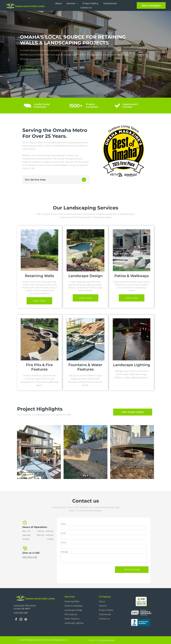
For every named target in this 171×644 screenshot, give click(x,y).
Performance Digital (107, 640)
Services (103, 606)
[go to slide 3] (87, 476)
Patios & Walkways (74, 606)
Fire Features (71, 614)
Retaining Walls (72, 601)
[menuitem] (58, 3)
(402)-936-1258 (30, 557)
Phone (64, 542)
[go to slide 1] (84, 476)
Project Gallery (106, 610)
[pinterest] (26, 620)
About (102, 601)
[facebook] (16, 620)
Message (65, 552)
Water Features (72, 619)
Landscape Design (73, 610)
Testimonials (105, 614)
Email (63, 533)
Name (63, 524)
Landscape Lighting (74, 623)
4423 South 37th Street (25, 606)
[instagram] (21, 620)
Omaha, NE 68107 (22, 609)
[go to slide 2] (85, 476)
